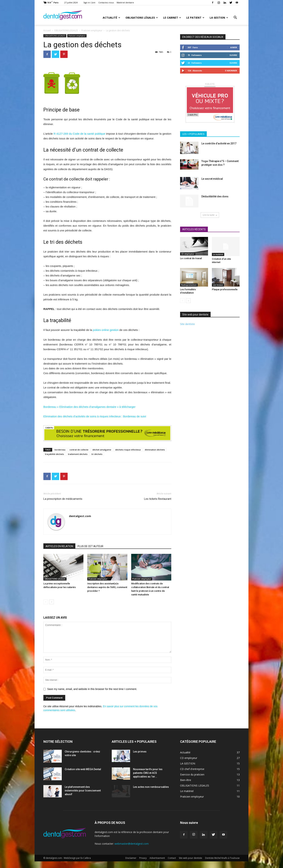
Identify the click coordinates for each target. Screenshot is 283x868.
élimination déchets (155, 450)
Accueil (47, 30)
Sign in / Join (89, 2)
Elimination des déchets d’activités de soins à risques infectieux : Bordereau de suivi (95, 416)
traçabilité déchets (54, 454)
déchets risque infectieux (128, 450)
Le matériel (218, 254)
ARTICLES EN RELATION (59, 546)
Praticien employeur (92, 30)
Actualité (111, 18)
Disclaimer (131, 858)
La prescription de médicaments (63, 499)
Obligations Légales (142, 18)
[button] (235, 18)
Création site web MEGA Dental (83, 769)
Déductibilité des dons (215, 196)
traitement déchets (78, 454)
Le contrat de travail (191, 258)
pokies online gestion (106, 330)
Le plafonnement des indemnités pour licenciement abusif (83, 791)
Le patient (195, 18)
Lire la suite (210, 215)
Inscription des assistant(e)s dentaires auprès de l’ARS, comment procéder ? (107, 587)
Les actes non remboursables (151, 787)
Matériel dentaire (125, 2)
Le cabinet (172, 18)
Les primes (140, 752)
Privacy (143, 858)
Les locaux (218, 285)
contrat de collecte (79, 450)
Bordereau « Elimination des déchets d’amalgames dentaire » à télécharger (89, 407)
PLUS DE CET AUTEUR (90, 546)
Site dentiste (187, 324)
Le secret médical (212, 179)
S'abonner (231, 71)
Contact (172, 858)
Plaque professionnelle (225, 289)
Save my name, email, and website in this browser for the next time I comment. (92, 689)
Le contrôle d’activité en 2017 (219, 143)
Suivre (233, 55)
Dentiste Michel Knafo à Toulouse (222, 858)
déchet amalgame (102, 450)
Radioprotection (189, 285)
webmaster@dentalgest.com (132, 844)
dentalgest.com (80, 516)
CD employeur (188, 254)
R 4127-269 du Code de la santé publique (79, 134)
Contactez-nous (106, 2)
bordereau (60, 450)
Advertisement (157, 858)
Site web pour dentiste (190, 858)
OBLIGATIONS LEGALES (66, 30)
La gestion (219, 18)
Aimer (234, 47)
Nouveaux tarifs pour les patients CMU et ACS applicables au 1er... (148, 773)
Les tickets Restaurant (158, 499)
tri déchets (97, 454)
